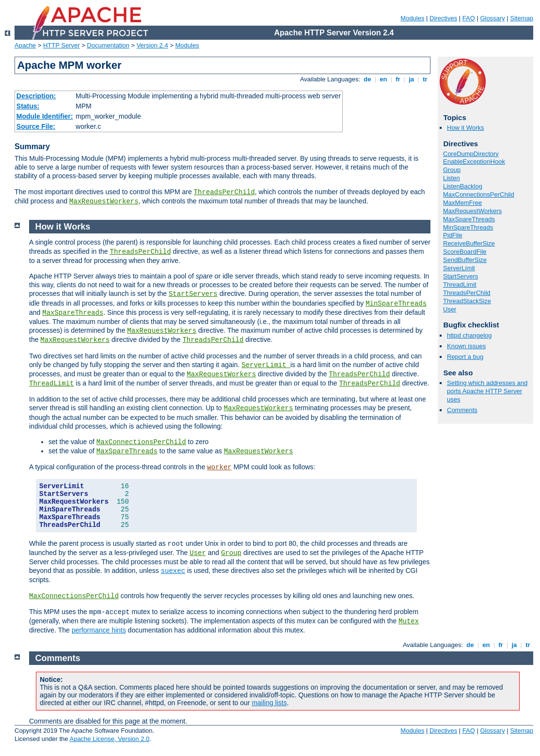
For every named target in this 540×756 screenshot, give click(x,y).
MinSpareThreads (468, 227)
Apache (25, 45)
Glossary (492, 18)
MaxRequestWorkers (104, 201)
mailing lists (269, 703)
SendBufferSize (465, 260)
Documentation (108, 45)
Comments (462, 410)
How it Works (465, 128)
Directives (443, 18)
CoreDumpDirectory (471, 154)
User (450, 309)
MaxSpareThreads (469, 219)
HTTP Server (62, 45)
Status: (28, 106)
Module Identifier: (45, 116)
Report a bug (465, 357)
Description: (36, 96)
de (367, 79)
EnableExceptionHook (474, 162)
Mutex (409, 621)
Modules (412, 18)
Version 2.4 (152, 45)
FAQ (469, 18)
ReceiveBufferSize (469, 243)
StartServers (461, 276)
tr (425, 79)
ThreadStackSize (467, 301)
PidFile (453, 235)
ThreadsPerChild (224, 192)
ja (412, 79)
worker (219, 467)
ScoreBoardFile (465, 252)
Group (452, 170)
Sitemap (522, 18)
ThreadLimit (460, 285)
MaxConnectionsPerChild (479, 194)
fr (398, 79)
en (383, 79)
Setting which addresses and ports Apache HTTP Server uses (487, 391)
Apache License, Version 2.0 (109, 739)
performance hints (99, 630)
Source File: (36, 126)
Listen (452, 178)
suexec (173, 571)
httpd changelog (469, 335)
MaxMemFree (462, 203)
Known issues (466, 346)
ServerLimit (459, 268)
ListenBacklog (463, 186)
